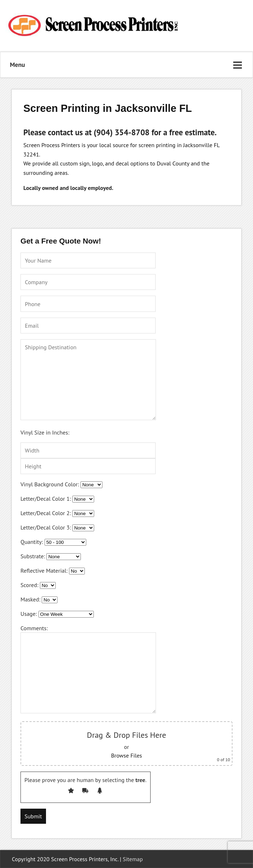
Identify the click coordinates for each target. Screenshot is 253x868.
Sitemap (133, 859)
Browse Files (126, 755)
